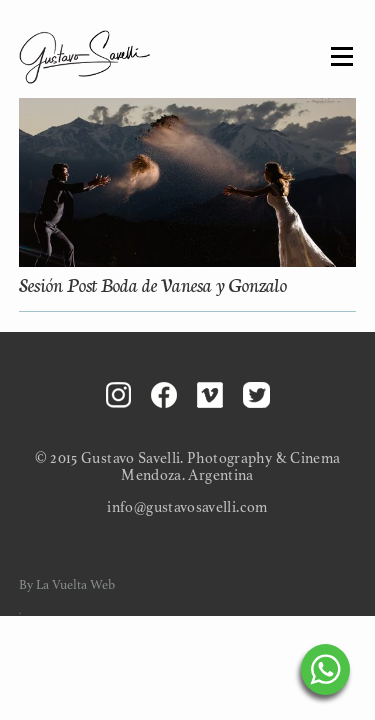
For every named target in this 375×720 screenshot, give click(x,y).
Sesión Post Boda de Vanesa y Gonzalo (153, 283)
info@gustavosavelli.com (187, 507)
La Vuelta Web (75, 585)
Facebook (164, 395)
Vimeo (210, 395)
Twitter (256, 395)
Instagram (118, 395)
